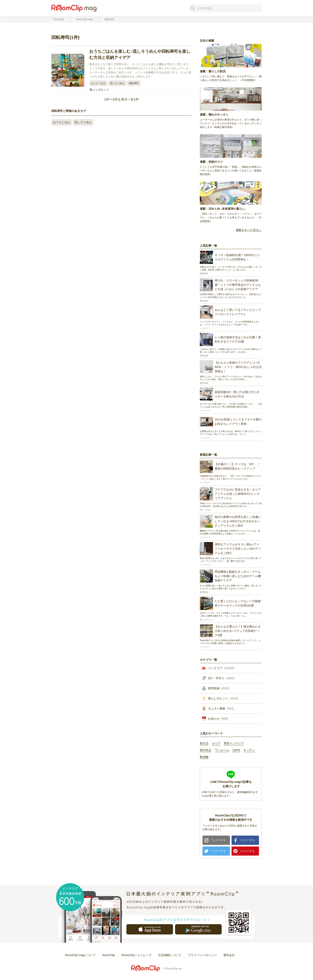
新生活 (204, 743)
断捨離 (204, 757)
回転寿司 (134, 83)
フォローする (218, 840)
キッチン (249, 750)
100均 (236, 750)
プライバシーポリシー (202, 955)
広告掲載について (170, 955)
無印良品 (206, 750)
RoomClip (109, 955)
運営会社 (229, 955)
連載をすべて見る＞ (249, 230)
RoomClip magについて (80, 955)
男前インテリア (234, 743)
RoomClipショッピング (136, 955)
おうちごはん (98, 83)
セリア (216, 743)
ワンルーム (222, 750)
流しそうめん (117, 83)
